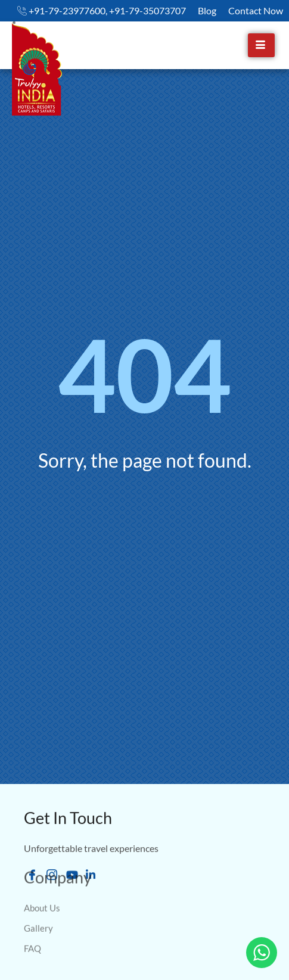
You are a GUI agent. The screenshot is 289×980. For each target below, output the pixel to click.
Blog (207, 10)
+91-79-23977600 (67, 10)
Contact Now (256, 10)
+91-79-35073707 (147, 10)
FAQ (32, 928)
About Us (42, 887)
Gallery (38, 907)
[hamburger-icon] (261, 45)
